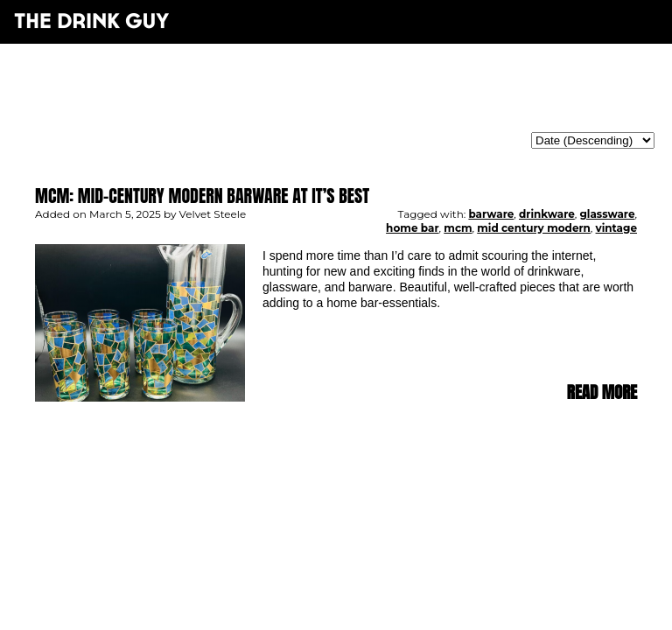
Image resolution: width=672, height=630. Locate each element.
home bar (412, 228)
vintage (616, 228)
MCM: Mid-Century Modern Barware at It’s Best (202, 196)
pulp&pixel (358, 489)
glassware (607, 214)
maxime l (360, 500)
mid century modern (534, 228)
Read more (602, 393)
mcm (458, 228)
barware (491, 214)
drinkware (547, 214)
